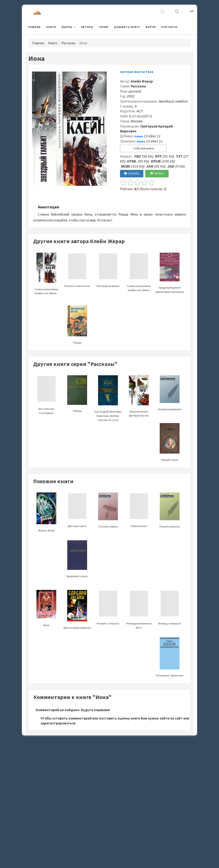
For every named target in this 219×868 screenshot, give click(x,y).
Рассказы (68, 43)
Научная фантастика (137, 72)
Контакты (170, 27)
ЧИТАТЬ (157, 174)
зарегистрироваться (58, 723)
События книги (143, 148)
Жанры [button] (67, 27)
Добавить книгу (127, 27)
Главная (34, 27)
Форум (151, 27)
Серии (104, 27)
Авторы (87, 27)
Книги (51, 27)
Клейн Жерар (142, 81)
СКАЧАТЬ (132, 174)
